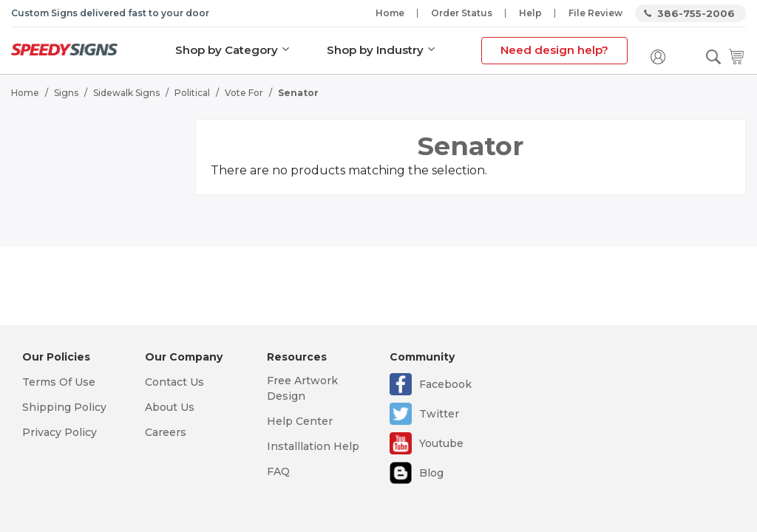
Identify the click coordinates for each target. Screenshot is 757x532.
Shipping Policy (64, 407)
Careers (166, 432)
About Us (170, 407)
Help (530, 13)
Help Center (300, 421)
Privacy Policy (60, 432)
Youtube (441, 443)
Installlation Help (313, 446)
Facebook (445, 384)
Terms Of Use (59, 382)
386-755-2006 (696, 13)
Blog (431, 473)
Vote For (244, 93)
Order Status (462, 13)
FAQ (278, 471)
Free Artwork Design (302, 388)
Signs (66, 93)
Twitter (439, 414)
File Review (595, 13)
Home (390, 13)
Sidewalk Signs (126, 93)
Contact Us (174, 382)
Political (192, 93)
